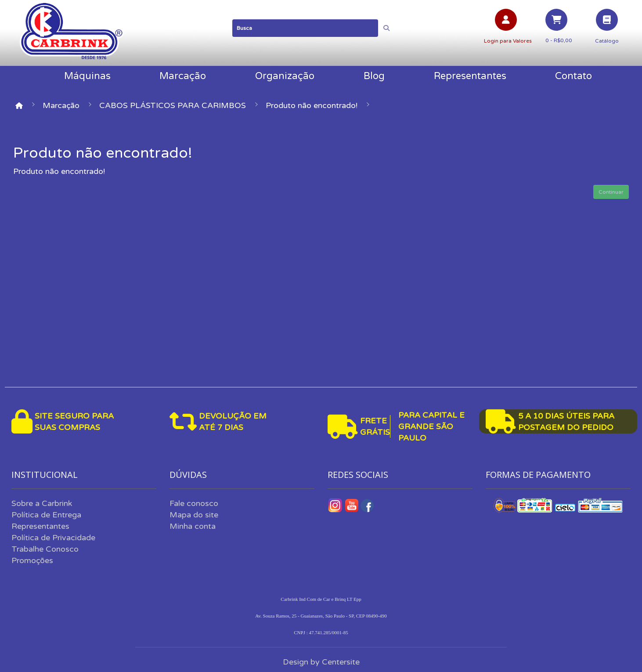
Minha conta (193, 526)
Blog (374, 76)
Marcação (183, 76)
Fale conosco (194, 503)
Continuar (611, 192)
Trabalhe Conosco (45, 549)
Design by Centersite (321, 662)
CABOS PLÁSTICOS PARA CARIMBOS (173, 105)
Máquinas (87, 76)
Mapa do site (194, 515)
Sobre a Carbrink (42, 503)
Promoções (32, 560)
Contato (573, 76)
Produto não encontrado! (312, 105)
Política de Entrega (46, 515)
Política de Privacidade (53, 538)
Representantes (470, 76)
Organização (285, 76)
